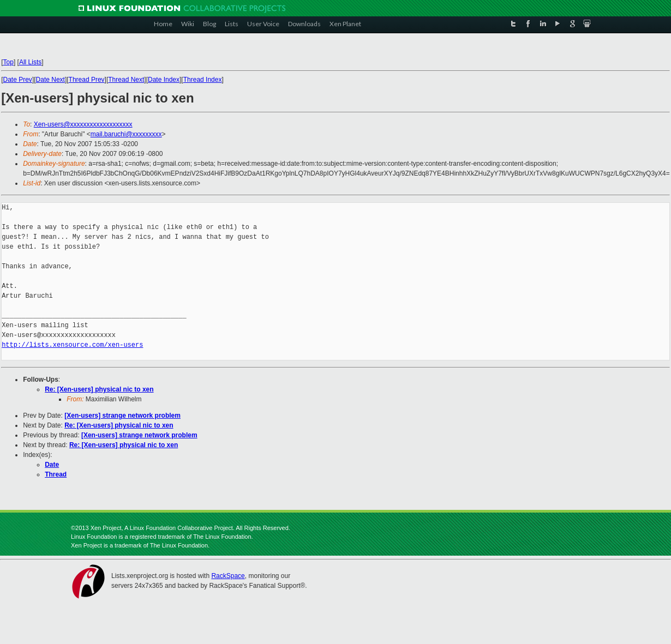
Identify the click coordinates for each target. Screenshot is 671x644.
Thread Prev (87, 80)
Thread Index (203, 80)
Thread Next (126, 80)
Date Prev (18, 80)
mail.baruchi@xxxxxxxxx (126, 134)
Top (8, 62)
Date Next (50, 80)
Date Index (164, 80)
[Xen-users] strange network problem (122, 416)
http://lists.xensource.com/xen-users (72, 345)
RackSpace (228, 576)
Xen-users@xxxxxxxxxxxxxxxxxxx (83, 124)
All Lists (30, 62)
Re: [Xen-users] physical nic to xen (99, 389)
